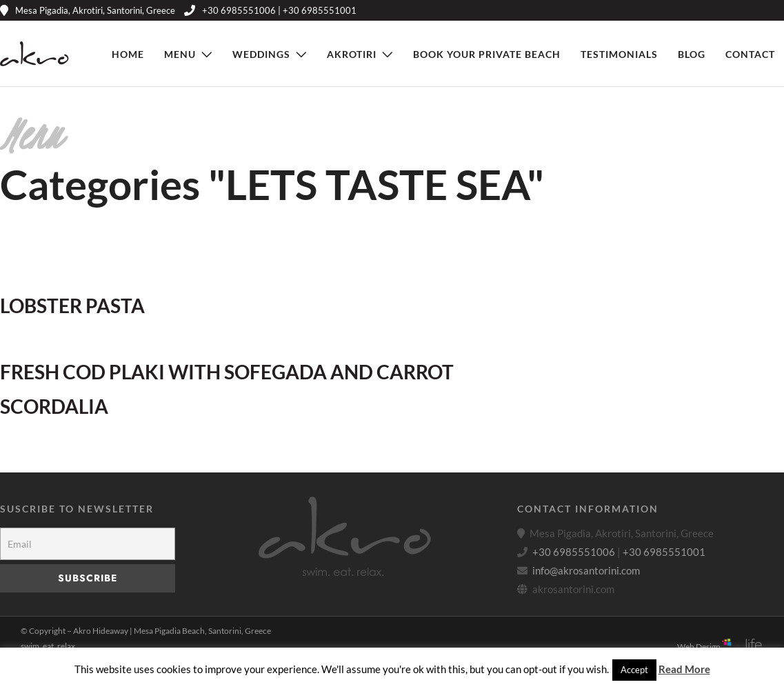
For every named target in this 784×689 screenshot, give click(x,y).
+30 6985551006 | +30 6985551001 (270, 10)
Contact (750, 54)
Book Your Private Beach (487, 54)
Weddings (261, 54)
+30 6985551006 (574, 552)
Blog (692, 54)
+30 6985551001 (664, 552)
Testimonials (619, 54)
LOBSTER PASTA (72, 306)
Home (128, 54)
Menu (180, 54)
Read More (684, 669)
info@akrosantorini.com (586, 570)
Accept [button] (634, 670)
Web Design (720, 647)
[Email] (88, 544)
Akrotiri (352, 54)
